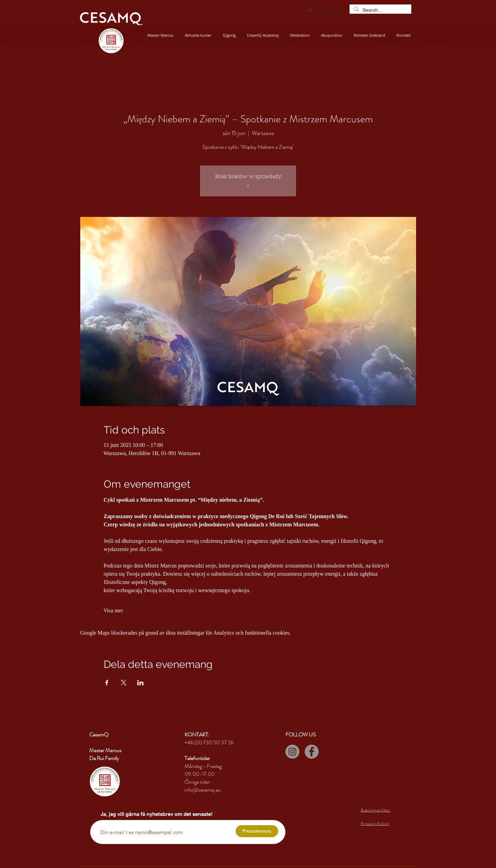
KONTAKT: (197, 735)
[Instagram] (292, 752)
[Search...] (380, 10)
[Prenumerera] (257, 831)
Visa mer (113, 610)
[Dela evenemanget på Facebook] (107, 683)
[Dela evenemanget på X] (124, 683)
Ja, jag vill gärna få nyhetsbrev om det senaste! (157, 814)
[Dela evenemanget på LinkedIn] (140, 683)
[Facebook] (312, 752)
